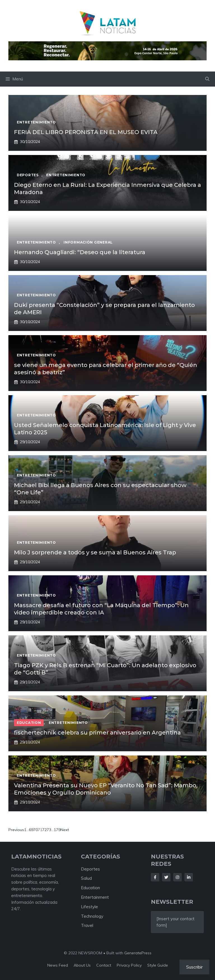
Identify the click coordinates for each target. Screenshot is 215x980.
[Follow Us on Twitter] (166, 877)
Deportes (90, 869)
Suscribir (194, 967)
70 (36, 830)
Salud (86, 878)
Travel (87, 925)
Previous (16, 830)
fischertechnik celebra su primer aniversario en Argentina (97, 733)
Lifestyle (89, 907)
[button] (207, 79)
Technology (92, 916)
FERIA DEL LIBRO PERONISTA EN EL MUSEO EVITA (86, 132)
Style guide (158, 965)
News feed (58, 965)
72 (45, 830)
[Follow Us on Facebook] (155, 877)
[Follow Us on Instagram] (177, 877)
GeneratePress (138, 953)
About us (82, 965)
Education (90, 888)
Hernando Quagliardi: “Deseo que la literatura (80, 252)
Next (65, 830)
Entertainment (95, 897)
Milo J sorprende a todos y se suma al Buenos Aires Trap (95, 552)
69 (31, 830)
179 (57, 830)
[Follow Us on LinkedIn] (189, 877)
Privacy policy (129, 965)
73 (49, 830)
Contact (104, 965)
